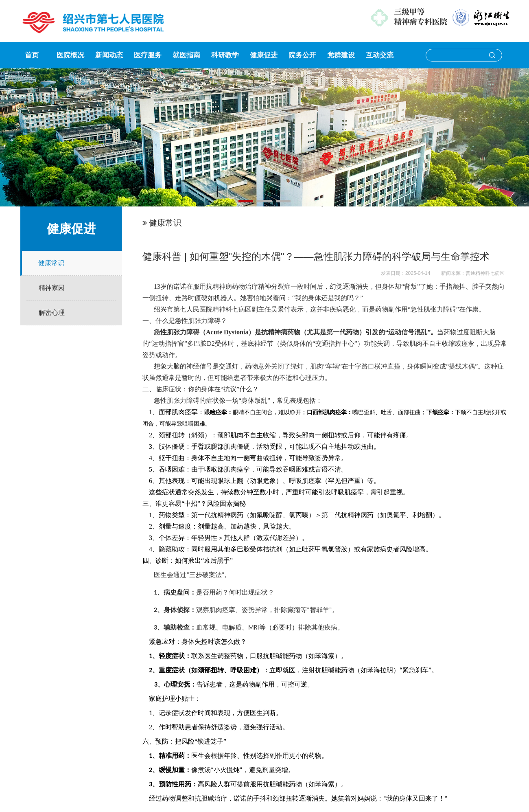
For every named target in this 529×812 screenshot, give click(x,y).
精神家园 (52, 288)
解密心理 (52, 313)
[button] (246, 201)
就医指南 (186, 55)
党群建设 (341, 55)
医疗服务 (148, 55)
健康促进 (264, 55)
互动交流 (380, 55)
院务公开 (302, 55)
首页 (32, 55)
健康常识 (51, 263)
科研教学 (225, 55)
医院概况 (70, 55)
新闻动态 (109, 55)
